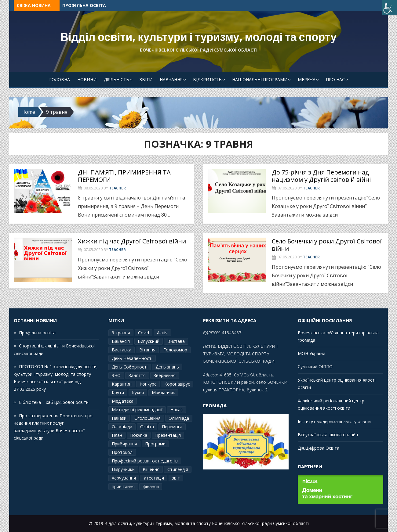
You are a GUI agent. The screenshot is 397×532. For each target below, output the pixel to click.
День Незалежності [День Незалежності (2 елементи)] (132, 358)
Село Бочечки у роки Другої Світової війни (327, 245)
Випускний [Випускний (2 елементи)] (149, 341)
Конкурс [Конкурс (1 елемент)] (148, 384)
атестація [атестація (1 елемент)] (154, 478)
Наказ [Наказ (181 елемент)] (177, 410)
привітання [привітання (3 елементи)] (123, 486)
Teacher (117, 188)
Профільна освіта (84, 5)
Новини (87, 79)
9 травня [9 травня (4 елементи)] (121, 333)
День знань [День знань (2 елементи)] (167, 367)
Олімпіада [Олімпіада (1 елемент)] (179, 418)
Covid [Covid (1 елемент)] (144, 333)
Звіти (146, 79)
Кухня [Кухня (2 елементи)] (138, 392)
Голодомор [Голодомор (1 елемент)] (175, 350)
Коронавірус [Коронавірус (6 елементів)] (177, 384)
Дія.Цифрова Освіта (319, 448)
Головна (60, 79)
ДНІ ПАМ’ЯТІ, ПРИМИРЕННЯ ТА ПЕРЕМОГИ (124, 176)
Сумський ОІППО (315, 367)
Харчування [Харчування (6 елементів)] (124, 478)
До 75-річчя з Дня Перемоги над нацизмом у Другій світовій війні (321, 176)
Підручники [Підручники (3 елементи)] (123, 469)
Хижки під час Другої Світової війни (132, 241)
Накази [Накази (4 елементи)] (119, 418)
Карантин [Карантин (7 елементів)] (122, 384)
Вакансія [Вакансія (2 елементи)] (121, 341)
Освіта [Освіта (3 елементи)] (147, 427)
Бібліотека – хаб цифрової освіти (54, 402)
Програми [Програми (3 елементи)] (155, 444)
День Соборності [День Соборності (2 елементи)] (130, 367)
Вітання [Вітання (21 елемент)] (147, 350)
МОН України (311, 353)
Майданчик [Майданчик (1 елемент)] (163, 392)
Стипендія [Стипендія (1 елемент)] (178, 469)
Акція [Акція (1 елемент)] (162, 333)
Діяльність (117, 79)
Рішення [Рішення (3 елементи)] (151, 469)
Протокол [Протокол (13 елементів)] (122, 452)
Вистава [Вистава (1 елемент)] (176, 341)
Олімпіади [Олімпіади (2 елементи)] (122, 427)
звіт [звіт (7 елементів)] (176, 478)
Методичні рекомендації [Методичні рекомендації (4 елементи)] (137, 410)
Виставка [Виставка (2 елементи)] (122, 350)
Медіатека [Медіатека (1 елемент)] (123, 401)
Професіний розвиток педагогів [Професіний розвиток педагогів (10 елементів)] (145, 461)
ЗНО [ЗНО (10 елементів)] (116, 375)
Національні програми (260, 79)
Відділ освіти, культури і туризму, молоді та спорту (199, 37)
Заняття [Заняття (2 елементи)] (137, 375)
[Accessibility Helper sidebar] (390, 7)
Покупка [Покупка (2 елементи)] (139, 435)
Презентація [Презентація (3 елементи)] (168, 435)
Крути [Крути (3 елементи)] (118, 392)
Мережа (307, 79)
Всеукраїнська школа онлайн (328, 435)
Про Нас (335, 79)
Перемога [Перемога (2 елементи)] (172, 427)
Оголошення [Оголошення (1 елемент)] (148, 418)
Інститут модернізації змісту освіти (334, 421)
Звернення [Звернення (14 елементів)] (165, 375)
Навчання (171, 79)
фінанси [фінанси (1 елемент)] (151, 486)
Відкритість (207, 79)
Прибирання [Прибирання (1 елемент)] (124, 444)
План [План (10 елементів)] (117, 435)
